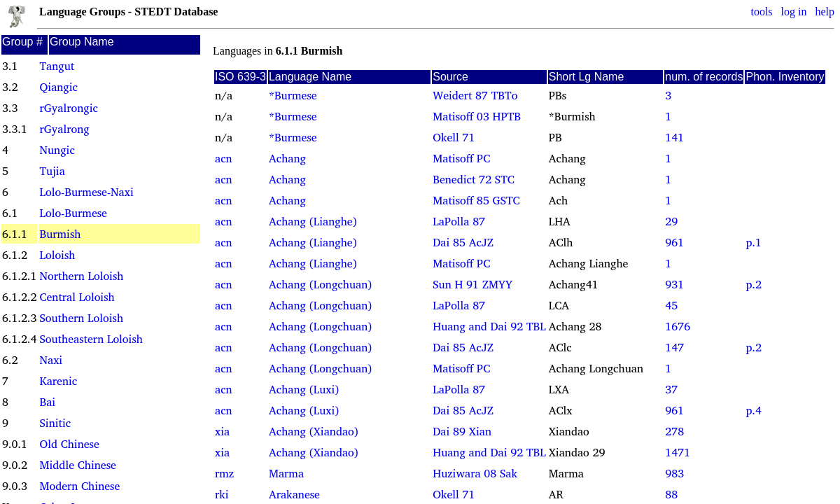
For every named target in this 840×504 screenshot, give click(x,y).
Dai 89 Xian (462, 431)
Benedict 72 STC (474, 179)
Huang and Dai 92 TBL (489, 326)
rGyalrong (64, 129)
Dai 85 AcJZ (463, 242)
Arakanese (294, 494)
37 (671, 389)
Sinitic (55, 423)
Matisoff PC (461, 158)
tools (761, 12)
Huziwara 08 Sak (475, 473)
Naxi (51, 360)
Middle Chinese (77, 465)
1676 (678, 326)
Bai (47, 402)
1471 (678, 452)
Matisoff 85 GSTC (476, 200)
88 (671, 494)
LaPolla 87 (459, 221)
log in (794, 12)
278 (674, 431)
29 (671, 221)
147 (674, 347)
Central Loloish (77, 297)
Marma (286, 473)
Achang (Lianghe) (313, 221)
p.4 (753, 410)
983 (674, 473)
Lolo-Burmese (73, 213)
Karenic (58, 381)
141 (674, 137)
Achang (287, 158)
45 (671, 305)
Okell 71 (454, 137)
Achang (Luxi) (304, 389)
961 (674, 242)
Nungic (57, 150)
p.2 (753, 284)
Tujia (52, 171)
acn (224, 158)
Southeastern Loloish (91, 339)
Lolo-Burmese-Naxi (86, 192)
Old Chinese (69, 444)
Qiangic (58, 87)
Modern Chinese (79, 486)
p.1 (753, 242)
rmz (224, 473)
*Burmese (293, 95)
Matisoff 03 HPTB (477, 116)
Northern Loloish (81, 276)
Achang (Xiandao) (314, 431)
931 (674, 284)
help (825, 12)
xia (222, 431)
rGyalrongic (68, 108)
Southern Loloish (81, 318)
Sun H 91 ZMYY (472, 284)
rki (222, 494)
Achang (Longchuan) (320, 284)
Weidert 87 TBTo (475, 95)
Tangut (57, 66)
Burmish (60, 234)
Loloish (57, 255)
